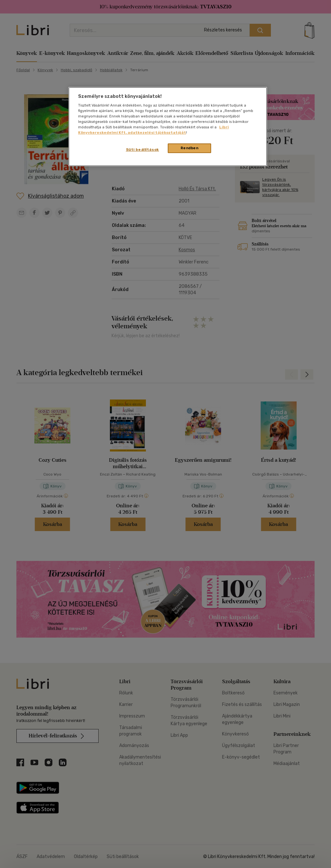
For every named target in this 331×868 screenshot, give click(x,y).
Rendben (190, 148)
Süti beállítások (143, 150)
